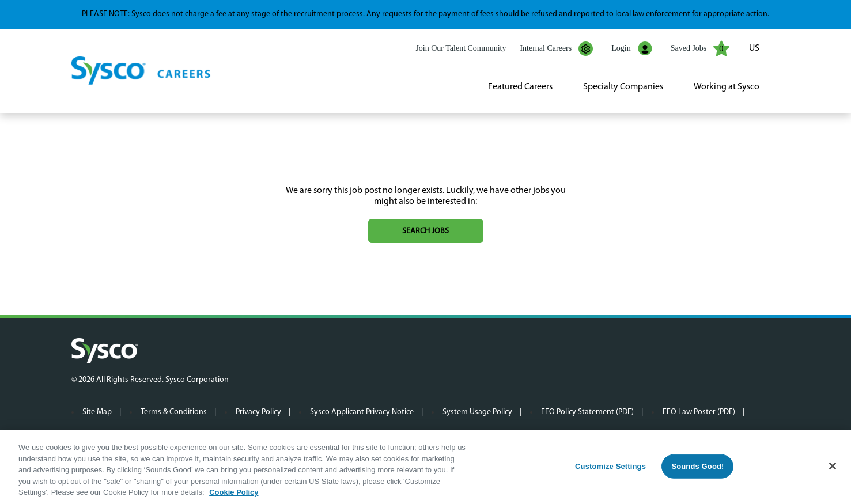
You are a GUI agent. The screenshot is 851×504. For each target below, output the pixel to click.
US (754, 48)
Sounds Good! (697, 466)
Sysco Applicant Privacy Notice (362, 412)
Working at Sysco (727, 87)
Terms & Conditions (174, 412)
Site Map (97, 412)
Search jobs (425, 231)
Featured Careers (520, 87)
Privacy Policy (258, 412)
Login (631, 49)
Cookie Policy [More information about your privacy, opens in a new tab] (234, 492)
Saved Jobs (700, 48)
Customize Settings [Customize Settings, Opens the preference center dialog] (610, 466)
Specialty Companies (623, 87)
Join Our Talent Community (461, 48)
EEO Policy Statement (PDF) (587, 412)
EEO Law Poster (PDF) (699, 412)
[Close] (833, 466)
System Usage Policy (477, 412)
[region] (425, 467)
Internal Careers (556, 49)
